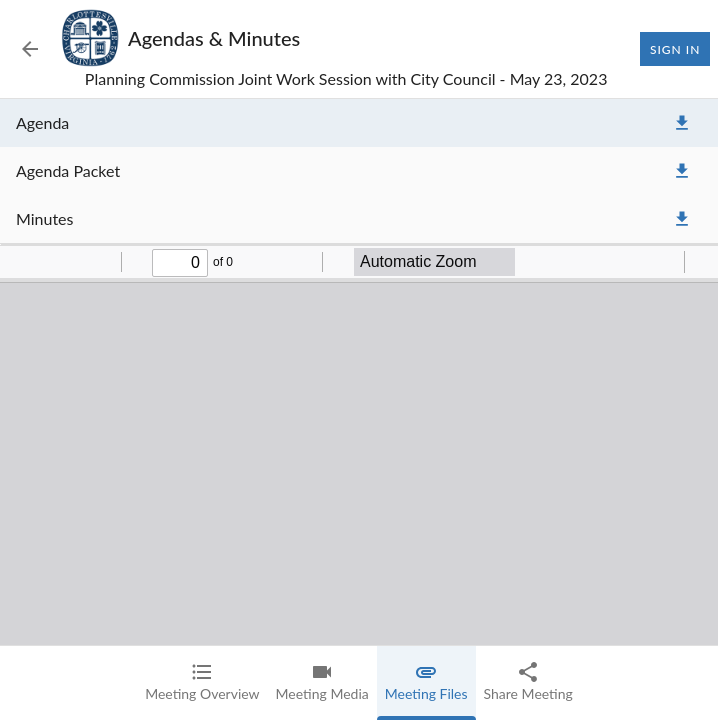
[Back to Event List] (30, 49)
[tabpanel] (359, 409)
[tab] (202, 683)
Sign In (675, 49)
